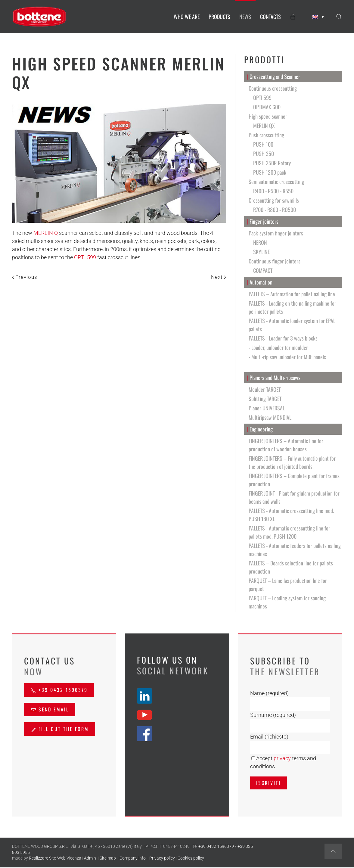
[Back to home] (39, 17)
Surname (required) (273, 715)
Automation (260, 282)
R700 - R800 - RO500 (275, 210)
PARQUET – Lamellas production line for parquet (288, 585)
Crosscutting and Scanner (274, 77)
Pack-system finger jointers (276, 233)
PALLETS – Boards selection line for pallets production (291, 567)
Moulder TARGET (265, 389)
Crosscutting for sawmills (274, 200)
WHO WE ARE (187, 17)
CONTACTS (270, 17)
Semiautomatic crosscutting (276, 182)
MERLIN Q (46, 233)
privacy (282, 758)
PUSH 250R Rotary (272, 163)
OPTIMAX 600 (267, 107)
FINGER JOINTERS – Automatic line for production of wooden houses (286, 445)
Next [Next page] (218, 277)
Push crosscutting (266, 135)
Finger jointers (263, 221)
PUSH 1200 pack (270, 172)
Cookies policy (191, 858)
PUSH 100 (263, 144)
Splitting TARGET (265, 399)
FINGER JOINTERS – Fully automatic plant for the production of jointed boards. (292, 462)
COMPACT (263, 270)
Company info (133, 858)
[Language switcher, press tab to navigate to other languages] (318, 17)
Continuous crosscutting (273, 88)
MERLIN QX (264, 126)
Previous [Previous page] (25, 277)
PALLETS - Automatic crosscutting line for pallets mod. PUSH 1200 (289, 532)
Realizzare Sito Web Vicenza (55, 858)
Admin (90, 858)
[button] (339, 17)
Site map (108, 858)
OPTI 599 (85, 257)
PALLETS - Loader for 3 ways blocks (283, 338)
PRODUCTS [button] (219, 17)
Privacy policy (162, 858)
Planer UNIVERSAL (267, 408)
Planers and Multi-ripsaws (274, 378)
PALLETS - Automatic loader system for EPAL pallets (292, 325)
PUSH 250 (264, 154)
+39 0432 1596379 (59, 690)
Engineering (260, 429)
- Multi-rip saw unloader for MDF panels (287, 357)
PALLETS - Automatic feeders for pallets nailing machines (295, 550)
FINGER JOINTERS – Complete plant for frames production (294, 480)
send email (50, 709)
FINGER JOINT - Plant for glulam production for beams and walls (294, 497)
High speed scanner (268, 116)
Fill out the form (60, 729)
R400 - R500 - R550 (273, 191)
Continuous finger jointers (275, 261)
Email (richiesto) (269, 737)
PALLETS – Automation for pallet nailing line (292, 294)
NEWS (245, 17)
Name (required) (269, 693)
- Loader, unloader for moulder (278, 347)
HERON (260, 242)
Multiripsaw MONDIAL (270, 417)
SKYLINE (261, 252)
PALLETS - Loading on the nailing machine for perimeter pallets (292, 307)
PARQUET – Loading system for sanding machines (287, 602)
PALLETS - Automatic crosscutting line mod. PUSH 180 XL (291, 515)
